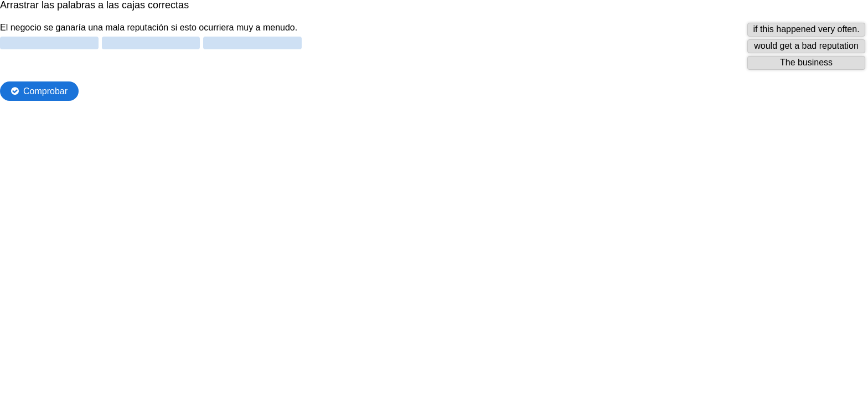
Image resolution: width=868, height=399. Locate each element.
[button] (806, 30)
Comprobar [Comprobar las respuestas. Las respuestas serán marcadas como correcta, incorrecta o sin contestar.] (45, 91)
